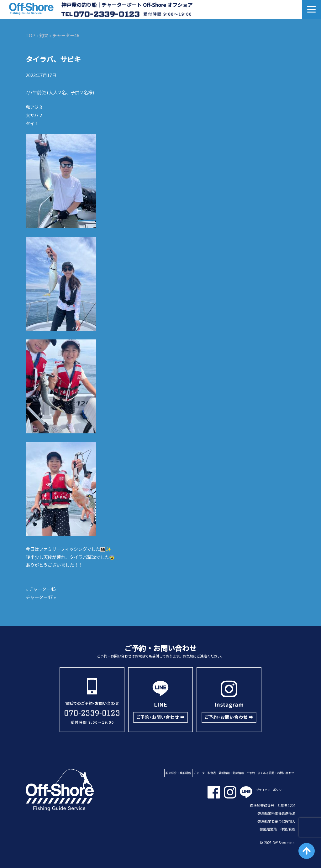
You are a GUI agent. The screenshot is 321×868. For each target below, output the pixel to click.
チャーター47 (39, 597)
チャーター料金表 (205, 773)
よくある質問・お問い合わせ (276, 773)
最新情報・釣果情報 (231, 773)
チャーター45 (42, 589)
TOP (31, 35)
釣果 (44, 35)
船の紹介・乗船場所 (178, 773)
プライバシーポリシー (271, 790)
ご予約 (251, 773)
